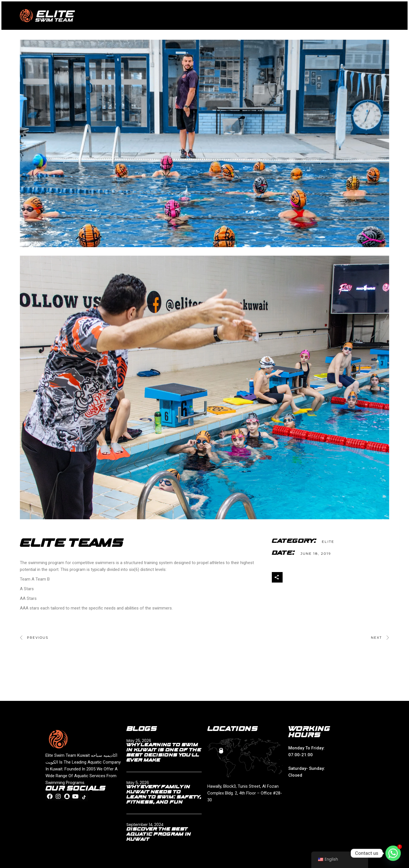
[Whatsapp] (393, 853)
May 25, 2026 (139, 741)
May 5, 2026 (138, 783)
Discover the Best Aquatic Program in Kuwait (159, 835)
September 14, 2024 (145, 825)
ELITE (328, 542)
